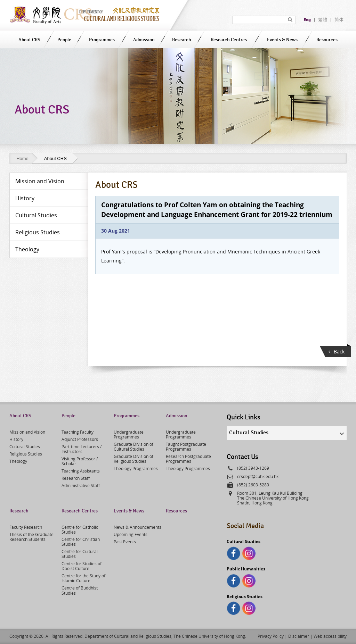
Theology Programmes (136, 468)
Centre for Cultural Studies (80, 554)
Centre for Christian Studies (81, 542)
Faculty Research (26, 527)
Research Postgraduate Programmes (188, 459)
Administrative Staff (81, 485)
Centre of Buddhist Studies (80, 590)
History (16, 439)
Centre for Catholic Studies (80, 529)
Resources (327, 40)
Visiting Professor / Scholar (80, 461)
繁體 (323, 20)
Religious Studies (26, 454)
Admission (144, 40)
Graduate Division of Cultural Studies (133, 446)
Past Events (125, 542)
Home (22, 158)
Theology (18, 461)
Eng (307, 20)
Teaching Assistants (81, 471)
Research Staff (76, 478)
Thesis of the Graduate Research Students (31, 537)
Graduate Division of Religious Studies (133, 459)
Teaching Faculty (78, 432)
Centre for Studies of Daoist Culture (82, 566)
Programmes (102, 40)
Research (182, 40)
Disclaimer (299, 636)
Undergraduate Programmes (129, 434)
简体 (339, 20)
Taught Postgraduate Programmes (186, 446)
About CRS (29, 40)
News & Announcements (137, 527)
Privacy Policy (271, 636)
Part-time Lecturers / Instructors (82, 449)
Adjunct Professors (80, 439)
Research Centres (229, 40)
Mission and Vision (27, 432)
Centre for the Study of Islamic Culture (83, 578)
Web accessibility (330, 636)
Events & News (282, 40)
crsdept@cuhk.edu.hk (258, 476)
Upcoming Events (131, 534)
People (64, 40)
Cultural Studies (25, 446)
